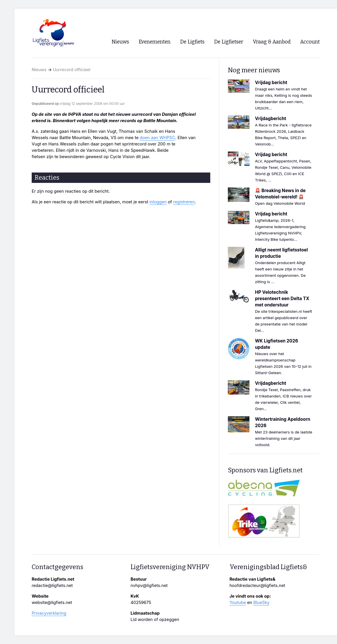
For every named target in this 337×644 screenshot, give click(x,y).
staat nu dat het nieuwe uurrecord (117, 114)
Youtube (238, 603)
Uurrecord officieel (72, 70)
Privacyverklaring (49, 613)
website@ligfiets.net (52, 603)
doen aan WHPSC (157, 138)
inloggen (158, 202)
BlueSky (261, 603)
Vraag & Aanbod (272, 42)
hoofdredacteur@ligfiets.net (257, 586)
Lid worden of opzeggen (155, 620)
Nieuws (39, 70)
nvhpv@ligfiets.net (149, 586)
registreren (184, 202)
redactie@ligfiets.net (52, 586)
